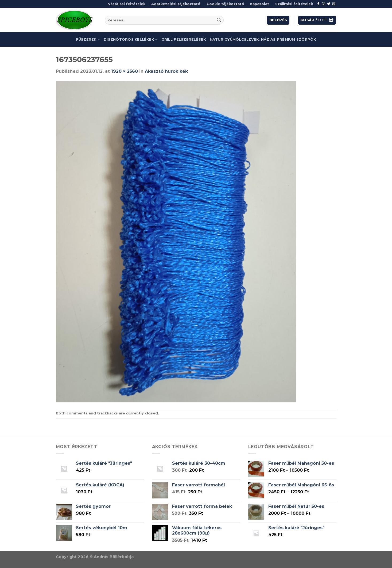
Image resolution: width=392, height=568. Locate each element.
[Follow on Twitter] (329, 4)
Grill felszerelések (184, 39)
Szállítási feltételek (294, 4)
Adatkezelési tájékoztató (176, 4)
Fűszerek (88, 39)
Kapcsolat (260, 4)
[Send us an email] (334, 4)
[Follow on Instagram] (324, 4)
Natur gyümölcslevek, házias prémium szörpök (263, 39)
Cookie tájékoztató (225, 4)
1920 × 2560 (125, 71)
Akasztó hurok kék (166, 71)
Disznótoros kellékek (131, 39)
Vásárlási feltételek (127, 4)
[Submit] (219, 20)
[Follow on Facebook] (318, 4)
